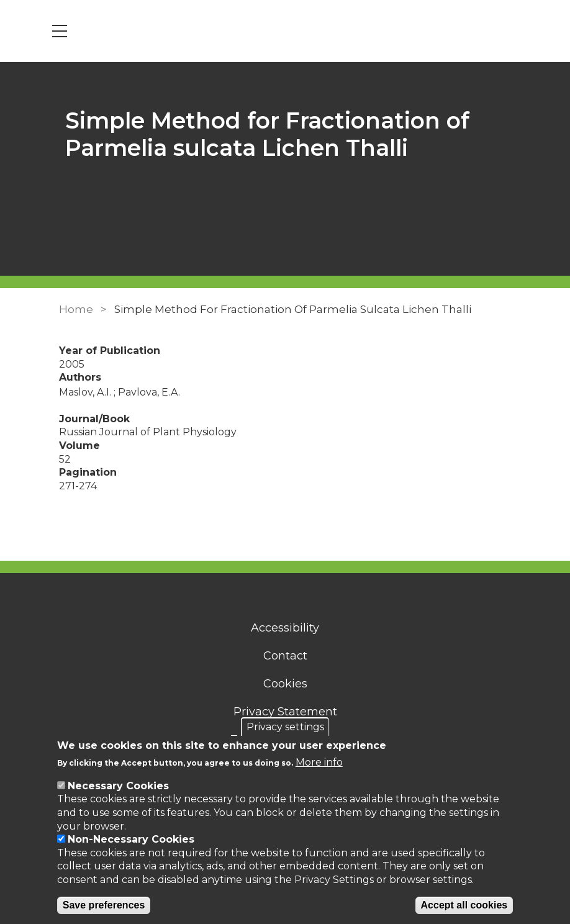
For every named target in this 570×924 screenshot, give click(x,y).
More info (319, 762)
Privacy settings (285, 727)
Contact (285, 656)
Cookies (285, 684)
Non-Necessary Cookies (131, 839)
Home (76, 309)
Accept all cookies (464, 905)
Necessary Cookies (118, 786)
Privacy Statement (285, 712)
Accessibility (285, 628)
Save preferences (104, 905)
